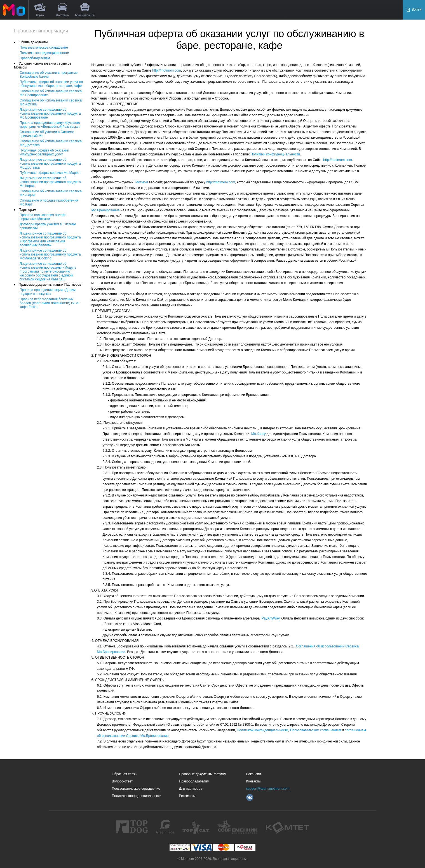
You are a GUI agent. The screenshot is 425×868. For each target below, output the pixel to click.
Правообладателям (35, 58)
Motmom (188, 859)
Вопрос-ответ (122, 781)
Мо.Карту (259, 434)
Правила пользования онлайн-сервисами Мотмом (44, 217)
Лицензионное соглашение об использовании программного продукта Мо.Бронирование (50, 113)
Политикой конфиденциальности (262, 730)
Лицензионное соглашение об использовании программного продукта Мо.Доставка (50, 164)
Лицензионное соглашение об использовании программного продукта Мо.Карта (50, 182)
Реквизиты (187, 796)
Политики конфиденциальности (275, 154)
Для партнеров (191, 789)
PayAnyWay (271, 618)
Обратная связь (124, 774)
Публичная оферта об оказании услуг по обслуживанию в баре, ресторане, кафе (51, 84)
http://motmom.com (167, 70)
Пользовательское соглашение (44, 48)
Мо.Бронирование (106, 210)
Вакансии (254, 774)
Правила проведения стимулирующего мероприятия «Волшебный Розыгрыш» (50, 125)
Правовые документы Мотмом (203, 774)
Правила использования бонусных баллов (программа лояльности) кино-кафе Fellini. (50, 303)
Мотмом (142, 182)
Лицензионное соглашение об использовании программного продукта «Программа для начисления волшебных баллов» (50, 239)
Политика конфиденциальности (44, 53)
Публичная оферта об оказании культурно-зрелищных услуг (44, 152)
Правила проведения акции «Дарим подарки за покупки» (48, 292)
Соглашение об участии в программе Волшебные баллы (49, 75)
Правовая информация (41, 31)
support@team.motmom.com (268, 789)
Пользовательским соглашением (316, 730)
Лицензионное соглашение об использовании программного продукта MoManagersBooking (50, 254)
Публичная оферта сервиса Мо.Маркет (50, 173)
